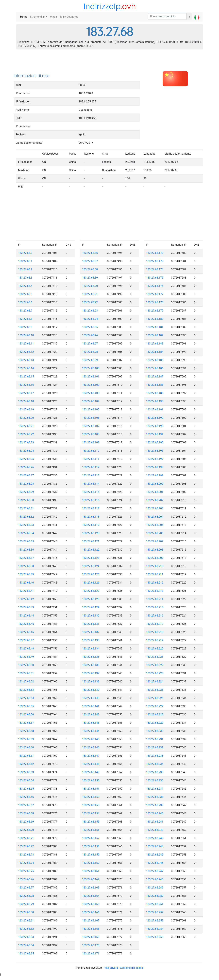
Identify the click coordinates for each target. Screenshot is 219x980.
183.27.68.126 (91, 583)
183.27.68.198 (155, 467)
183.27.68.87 (90, 261)
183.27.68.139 (91, 690)
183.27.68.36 (26, 550)
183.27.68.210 (155, 566)
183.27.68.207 (155, 541)
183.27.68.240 (155, 813)
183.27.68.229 (155, 723)
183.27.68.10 (26, 335)
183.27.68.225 (155, 690)
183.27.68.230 (155, 731)
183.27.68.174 (155, 269)
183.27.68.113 (91, 475)
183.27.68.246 (155, 863)
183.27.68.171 (91, 954)
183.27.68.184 (155, 352)
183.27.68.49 (26, 657)
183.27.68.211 (155, 574)
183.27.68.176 (155, 286)
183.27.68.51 (26, 673)
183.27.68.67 (26, 805)
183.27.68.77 (26, 888)
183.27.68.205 (155, 525)
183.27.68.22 (26, 434)
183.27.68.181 (155, 327)
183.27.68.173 (155, 261)
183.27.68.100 (91, 368)
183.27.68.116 (91, 500)
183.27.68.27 (26, 475)
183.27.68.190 (155, 401)
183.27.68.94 (90, 319)
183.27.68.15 (26, 377)
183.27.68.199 (155, 475)
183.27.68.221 (155, 657)
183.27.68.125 (91, 574)
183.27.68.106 (91, 418)
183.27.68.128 (91, 599)
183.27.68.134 (91, 649)
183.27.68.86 (90, 253)
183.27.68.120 (91, 533)
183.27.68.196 (155, 451)
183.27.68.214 (155, 599)
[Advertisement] (110, 62)
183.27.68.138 (91, 682)
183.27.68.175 (155, 278)
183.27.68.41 (26, 591)
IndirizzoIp (102, 6)
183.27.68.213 (155, 591)
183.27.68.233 (155, 756)
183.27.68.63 (26, 772)
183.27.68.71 (26, 838)
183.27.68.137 (91, 673)
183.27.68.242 (155, 830)
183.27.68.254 (155, 929)
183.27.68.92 (90, 302)
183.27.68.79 (26, 904)
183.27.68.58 (26, 731)
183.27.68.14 (26, 368)
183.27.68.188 (155, 385)
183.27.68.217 (155, 624)
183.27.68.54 (26, 698)
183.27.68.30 (26, 500)
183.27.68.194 (155, 434)
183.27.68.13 (26, 360)
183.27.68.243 (155, 838)
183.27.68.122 (91, 550)
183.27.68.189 (155, 393)
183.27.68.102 (91, 385)
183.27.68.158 (91, 846)
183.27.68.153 (91, 805)
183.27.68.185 (155, 360)
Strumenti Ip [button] (38, 17)
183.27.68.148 (91, 764)
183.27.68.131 (91, 624)
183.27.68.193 (155, 426)
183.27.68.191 (155, 410)
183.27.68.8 (25, 319)
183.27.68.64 (26, 780)
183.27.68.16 (26, 385)
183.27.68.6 (25, 302)
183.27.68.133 (91, 640)
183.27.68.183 (155, 344)
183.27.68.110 (91, 451)
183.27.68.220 (155, 649)
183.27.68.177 (155, 294)
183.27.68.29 (26, 492)
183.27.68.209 (155, 558)
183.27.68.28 (26, 484)
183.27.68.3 (25, 278)
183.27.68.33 (26, 525)
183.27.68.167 (91, 921)
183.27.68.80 (26, 912)
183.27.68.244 (155, 846)
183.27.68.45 (26, 624)
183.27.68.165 (91, 904)
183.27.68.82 (26, 929)
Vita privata (111, 968)
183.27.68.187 (155, 377)
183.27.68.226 (155, 698)
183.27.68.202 (155, 500)
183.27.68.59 (26, 739)
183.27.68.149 (91, 772)
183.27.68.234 (155, 764)
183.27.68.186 (155, 368)
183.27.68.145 (91, 739)
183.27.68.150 (91, 780)
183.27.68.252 (155, 912)
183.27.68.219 (155, 640)
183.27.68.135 (91, 657)
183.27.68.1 (25, 261)
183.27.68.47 (26, 640)
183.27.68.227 (155, 706)
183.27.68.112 (91, 467)
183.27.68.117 (91, 508)
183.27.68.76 (26, 879)
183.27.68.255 (155, 937)
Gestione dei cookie (132, 968)
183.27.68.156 (91, 830)
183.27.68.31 (26, 508)
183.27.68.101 (91, 377)
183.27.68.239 (155, 805)
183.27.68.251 (155, 904)
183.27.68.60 (26, 747)
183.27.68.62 (26, 764)
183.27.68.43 (26, 607)
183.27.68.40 (26, 583)
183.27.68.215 (155, 607)
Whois (54, 17)
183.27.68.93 (90, 311)
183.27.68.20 (26, 418)
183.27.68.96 (90, 335)
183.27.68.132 (91, 632)
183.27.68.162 (91, 879)
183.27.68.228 (155, 714)
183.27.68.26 (26, 467)
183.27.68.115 (91, 492)
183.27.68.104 (91, 401)
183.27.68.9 (25, 327)
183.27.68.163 (91, 888)
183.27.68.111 (91, 459)
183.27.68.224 (155, 682)
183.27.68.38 (26, 566)
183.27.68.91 (90, 294)
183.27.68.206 (155, 533)
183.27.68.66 (26, 797)
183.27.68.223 (155, 673)
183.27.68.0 (25, 253)
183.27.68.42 (26, 599)
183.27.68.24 (26, 451)
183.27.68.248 (155, 879)
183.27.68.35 (26, 541)
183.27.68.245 (155, 855)
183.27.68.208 (155, 550)
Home (24, 17)
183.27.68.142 (91, 714)
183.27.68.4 (25, 286)
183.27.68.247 (155, 871)
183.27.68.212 (155, 583)
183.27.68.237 (155, 789)
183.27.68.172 (155, 253)
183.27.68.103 (91, 393)
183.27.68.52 (26, 682)
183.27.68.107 (91, 426)
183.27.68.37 (26, 558)
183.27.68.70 (26, 830)
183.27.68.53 (26, 690)
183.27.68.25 (26, 459)
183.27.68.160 (91, 863)
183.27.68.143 (91, 723)
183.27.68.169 (91, 937)
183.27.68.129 (91, 607)
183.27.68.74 (26, 863)
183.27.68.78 (26, 896)
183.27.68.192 (155, 418)
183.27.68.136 (91, 665)
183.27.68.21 (26, 426)
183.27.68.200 (155, 484)
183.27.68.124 (91, 566)
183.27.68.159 (91, 855)
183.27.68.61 (26, 756)
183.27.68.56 (26, 714)
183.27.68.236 (155, 780)
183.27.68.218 (155, 632)
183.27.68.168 (91, 929)
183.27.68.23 (26, 442)
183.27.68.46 (26, 632)
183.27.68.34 (26, 533)
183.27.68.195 (155, 442)
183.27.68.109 (91, 442)
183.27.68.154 (91, 813)
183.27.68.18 (26, 401)
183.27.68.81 (26, 921)
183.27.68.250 (155, 896)
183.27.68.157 (91, 838)
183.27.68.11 (26, 344)
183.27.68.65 (26, 789)
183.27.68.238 (155, 797)
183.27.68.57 (26, 723)
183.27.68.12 (26, 352)
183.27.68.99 (90, 360)
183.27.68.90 (90, 286)
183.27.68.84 (26, 945)
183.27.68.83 (26, 937)
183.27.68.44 (26, 616)
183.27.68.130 (91, 616)
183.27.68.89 (90, 278)
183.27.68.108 (91, 434)
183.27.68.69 (26, 822)
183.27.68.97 (90, 344)
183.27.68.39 (26, 574)
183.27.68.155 (91, 822)
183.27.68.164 (91, 896)
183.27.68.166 (91, 912)
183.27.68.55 (26, 706)
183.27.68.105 (91, 410)
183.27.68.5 (25, 294)
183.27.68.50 (26, 665)
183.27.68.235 (155, 772)
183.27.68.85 (26, 954)
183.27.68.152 (91, 797)
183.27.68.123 (91, 558)
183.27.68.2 (25, 269)
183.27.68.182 (155, 335)
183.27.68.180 (155, 319)
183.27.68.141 (91, 706)
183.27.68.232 (155, 747)
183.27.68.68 (26, 813)
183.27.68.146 (91, 747)
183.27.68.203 (155, 508)
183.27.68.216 (155, 616)
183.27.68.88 (90, 269)
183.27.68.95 (90, 327)
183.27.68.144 (91, 731)
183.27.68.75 (26, 871)
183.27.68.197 (155, 459)
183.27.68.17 (26, 393)
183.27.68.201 (155, 492)
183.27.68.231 (155, 739)
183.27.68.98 (90, 352)
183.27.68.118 (91, 517)
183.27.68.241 (155, 822)
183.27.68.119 (91, 525)
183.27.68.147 (91, 756)
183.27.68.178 (155, 302)
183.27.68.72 (26, 846)
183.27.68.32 (26, 517)
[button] (197, 15)
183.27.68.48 (26, 649)
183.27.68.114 (91, 484)
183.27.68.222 (155, 665)
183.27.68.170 (91, 945)
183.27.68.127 (91, 591)
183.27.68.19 (26, 410)
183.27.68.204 (155, 517)
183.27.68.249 (155, 888)
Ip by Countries (69, 17)
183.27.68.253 (155, 921)
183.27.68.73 (26, 855)
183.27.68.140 (91, 698)
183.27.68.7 (25, 311)
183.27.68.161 (91, 871)
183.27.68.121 (91, 541)
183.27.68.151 (91, 789)
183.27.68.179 (155, 311)
